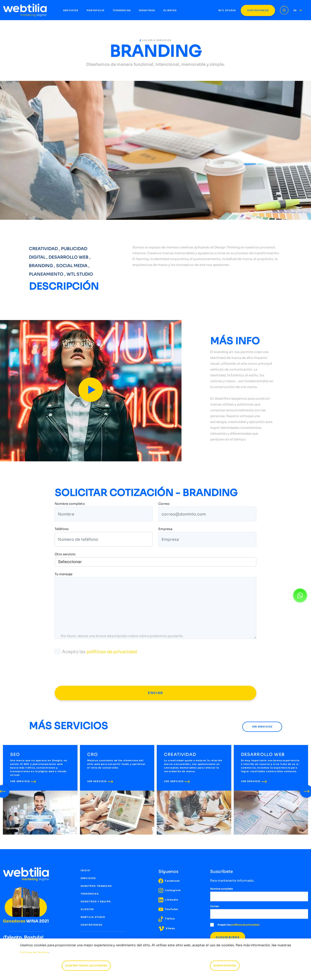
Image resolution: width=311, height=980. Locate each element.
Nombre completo (70, 504)
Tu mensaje (64, 575)
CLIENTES (170, 10)
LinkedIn (168, 900)
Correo (164, 504)
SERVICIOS (71, 10)
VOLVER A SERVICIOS (155, 40)
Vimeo (167, 928)
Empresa (165, 529)
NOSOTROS (147, 10)
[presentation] (92, 670)
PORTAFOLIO (96, 10)
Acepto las (96, 652)
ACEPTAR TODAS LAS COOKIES (86, 966)
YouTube (168, 909)
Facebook (169, 881)
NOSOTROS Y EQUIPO (96, 902)
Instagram (170, 890)
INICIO (85, 870)
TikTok (167, 919)
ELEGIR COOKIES (225, 966)
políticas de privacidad (112, 652)
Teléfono (62, 529)
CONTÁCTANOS (258, 10)
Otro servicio (65, 554)
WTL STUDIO (227, 10)
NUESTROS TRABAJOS (96, 886)
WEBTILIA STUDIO (93, 917)
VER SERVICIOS (262, 727)
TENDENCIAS (122, 10)
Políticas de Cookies (34, 952)
